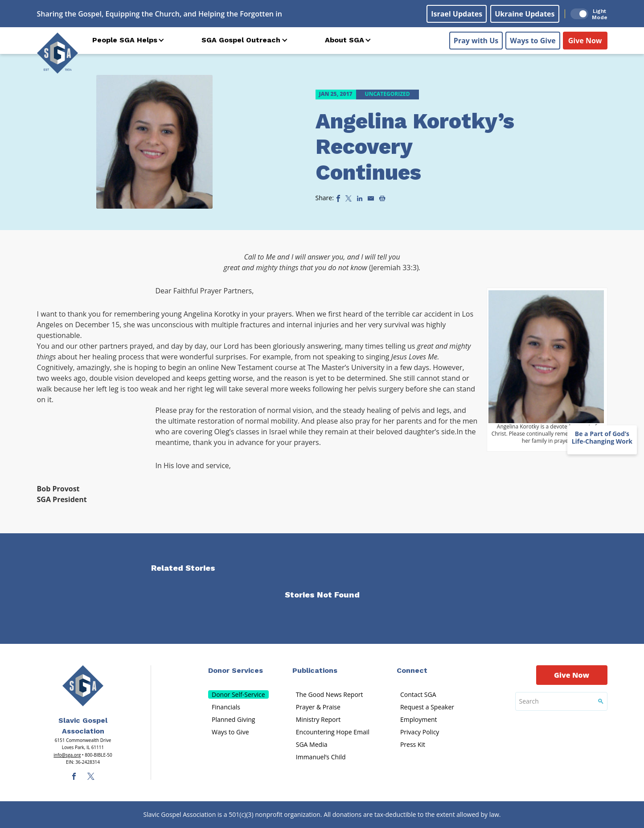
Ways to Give (533, 41)
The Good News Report (330, 694)
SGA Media (312, 744)
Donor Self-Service (238, 694)
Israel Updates (457, 14)
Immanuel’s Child (321, 757)
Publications (315, 670)
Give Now (585, 41)
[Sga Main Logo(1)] (83, 686)
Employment (419, 719)
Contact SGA (418, 694)
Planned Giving (233, 719)
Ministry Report (318, 719)
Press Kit (413, 744)
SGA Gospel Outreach (241, 40)
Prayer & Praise (318, 707)
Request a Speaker (427, 707)
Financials (226, 707)
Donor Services (236, 670)
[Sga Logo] (57, 53)
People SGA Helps (125, 40)
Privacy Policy (420, 732)
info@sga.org (67, 755)
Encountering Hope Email (333, 732)
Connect (412, 670)
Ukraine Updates (525, 14)
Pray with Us (476, 41)
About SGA (345, 40)
